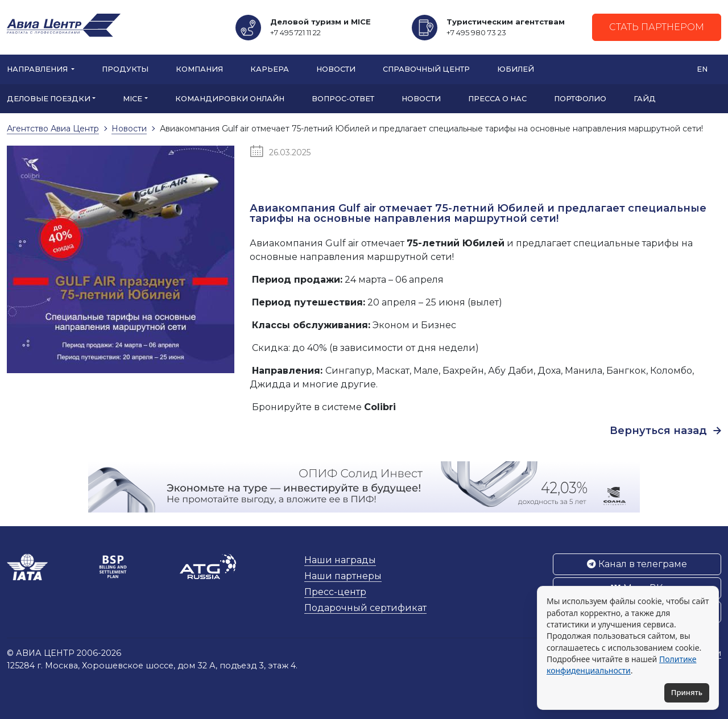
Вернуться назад (665, 431)
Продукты (125, 69)
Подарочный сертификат (365, 608)
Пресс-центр (335, 592)
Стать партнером (657, 27)
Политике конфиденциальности (621, 665)
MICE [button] (133, 99)
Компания (199, 69)
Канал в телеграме (637, 564)
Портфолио (580, 99)
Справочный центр (426, 69)
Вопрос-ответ (343, 99)
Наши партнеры (343, 576)
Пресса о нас (497, 99)
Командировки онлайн (230, 99)
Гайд (645, 99)
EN (702, 69)
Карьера (270, 69)
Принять (687, 692)
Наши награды (340, 560)
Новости (336, 69)
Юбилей (516, 69)
